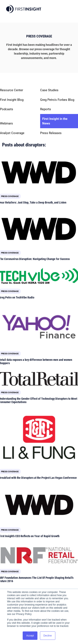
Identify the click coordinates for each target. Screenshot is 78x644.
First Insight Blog (12, 100)
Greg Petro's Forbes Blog (57, 100)
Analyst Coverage (12, 133)
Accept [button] (30, 636)
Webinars (6, 123)
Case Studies (49, 90)
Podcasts (7, 109)
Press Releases (51, 133)
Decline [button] (48, 636)
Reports (46, 109)
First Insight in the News (55, 121)
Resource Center (12, 90)
